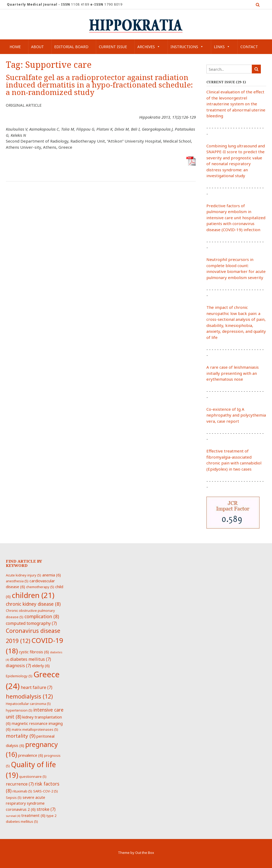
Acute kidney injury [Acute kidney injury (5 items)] (24, 575)
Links (222, 47)
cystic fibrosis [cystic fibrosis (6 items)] (34, 652)
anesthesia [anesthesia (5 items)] (17, 581)
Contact (249, 47)
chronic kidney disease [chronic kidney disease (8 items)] (33, 604)
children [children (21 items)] (33, 595)
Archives (149, 47)
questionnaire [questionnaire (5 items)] (33, 776)
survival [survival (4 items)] (13, 816)
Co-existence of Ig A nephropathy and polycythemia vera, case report (236, 415)
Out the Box (145, 853)
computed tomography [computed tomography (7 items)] (31, 623)
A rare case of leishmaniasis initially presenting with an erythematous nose (233, 373)
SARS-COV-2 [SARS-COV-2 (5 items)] (46, 791)
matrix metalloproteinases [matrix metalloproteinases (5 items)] (35, 729)
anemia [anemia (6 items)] (52, 575)
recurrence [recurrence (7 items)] (20, 784)
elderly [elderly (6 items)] (41, 666)
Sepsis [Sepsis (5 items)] (14, 798)
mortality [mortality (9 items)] (21, 736)
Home (15, 47)
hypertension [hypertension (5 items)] (19, 710)
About (37, 47)
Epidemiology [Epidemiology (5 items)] (19, 676)
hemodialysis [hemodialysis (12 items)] (29, 696)
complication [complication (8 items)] (42, 616)
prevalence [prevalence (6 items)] (31, 755)
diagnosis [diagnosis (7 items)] (18, 666)
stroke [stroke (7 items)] (46, 809)
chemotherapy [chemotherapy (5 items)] (40, 587)
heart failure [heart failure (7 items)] (37, 687)
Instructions (187, 47)
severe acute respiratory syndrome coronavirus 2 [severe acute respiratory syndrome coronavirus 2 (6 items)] (25, 803)
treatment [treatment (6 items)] (33, 815)
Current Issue (113, 47)
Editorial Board (71, 47)
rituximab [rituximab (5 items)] (22, 791)
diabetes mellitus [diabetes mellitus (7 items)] (31, 659)
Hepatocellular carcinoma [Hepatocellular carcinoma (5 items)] (28, 704)
